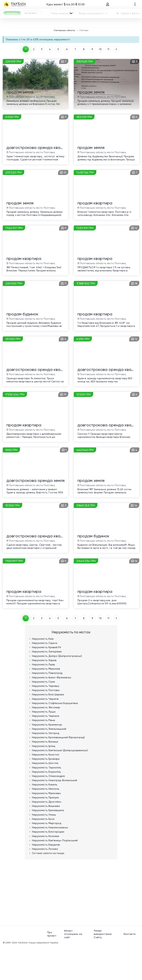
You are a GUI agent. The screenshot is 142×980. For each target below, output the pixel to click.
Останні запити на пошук (48, 886)
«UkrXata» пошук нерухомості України (38, 976)
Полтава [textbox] (42, 34)
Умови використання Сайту (103, 967)
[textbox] (92, 34)
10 (101, 82)
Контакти (130, 967)
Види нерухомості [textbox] (92, 24)
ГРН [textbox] (28, 44)
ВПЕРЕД (118, 82)
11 (109, 82)
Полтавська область (64, 64)
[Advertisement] (71, 924)
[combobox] (62, 23)
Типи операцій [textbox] (61, 24)
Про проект (52, 967)
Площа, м (77, 44)
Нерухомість (43, 672)
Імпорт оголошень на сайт (73, 967)
